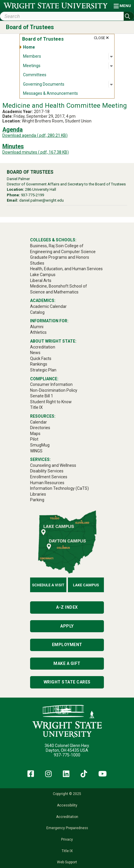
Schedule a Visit (48, 585)
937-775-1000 (67, 755)
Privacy (67, 839)
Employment (67, 645)
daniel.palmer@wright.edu (41, 200)
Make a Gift (67, 663)
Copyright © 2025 (67, 794)
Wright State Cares (67, 682)
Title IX (67, 851)
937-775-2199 (32, 195)
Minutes (13, 146)
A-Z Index (67, 607)
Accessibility (67, 805)
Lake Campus (86, 585)
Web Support (67, 862)
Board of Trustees (30, 27)
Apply (67, 626)
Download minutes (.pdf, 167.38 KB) (36, 152)
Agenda (13, 130)
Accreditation (67, 817)
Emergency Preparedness (67, 828)
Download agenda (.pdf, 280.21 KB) (35, 135)
